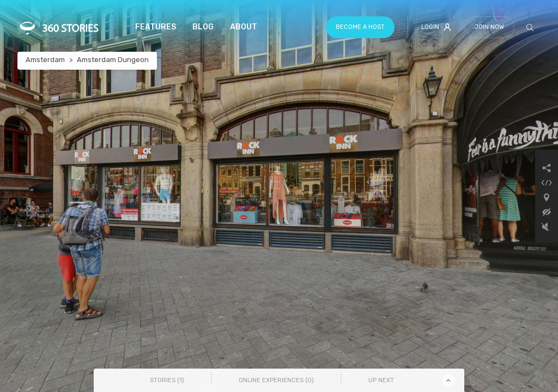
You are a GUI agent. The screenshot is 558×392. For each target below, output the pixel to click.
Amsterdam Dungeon (113, 60)
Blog (203, 27)
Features (156, 27)
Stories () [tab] (167, 380)
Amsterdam (45, 60)
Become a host (360, 27)
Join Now (489, 27)
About (244, 27)
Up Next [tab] (381, 380)
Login (436, 27)
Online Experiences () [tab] (276, 380)
